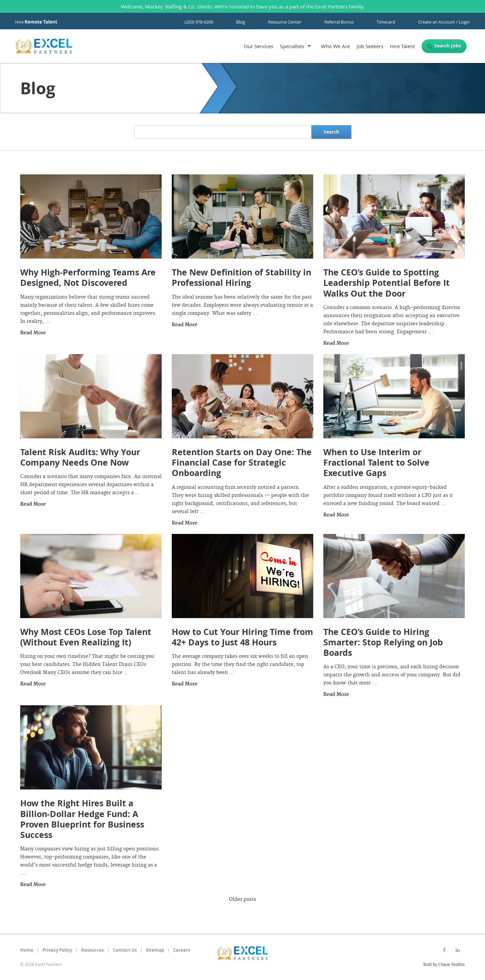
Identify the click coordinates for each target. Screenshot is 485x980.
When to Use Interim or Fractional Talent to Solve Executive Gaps (376, 463)
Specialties (292, 46)
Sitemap (155, 950)
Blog (240, 22)
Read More (33, 333)
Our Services (258, 46)
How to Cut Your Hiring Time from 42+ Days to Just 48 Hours (243, 637)
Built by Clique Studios (444, 964)
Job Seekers (370, 46)
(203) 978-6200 (199, 22)
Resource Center (285, 22)
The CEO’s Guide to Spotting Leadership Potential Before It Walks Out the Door (386, 283)
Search (331, 132)
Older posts (243, 900)
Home (27, 950)
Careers (182, 950)
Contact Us (125, 950)
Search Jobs (448, 46)
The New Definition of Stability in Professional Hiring (241, 277)
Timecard (386, 22)
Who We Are (335, 46)
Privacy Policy (57, 950)
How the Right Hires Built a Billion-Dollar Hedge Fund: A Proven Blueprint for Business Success (82, 819)
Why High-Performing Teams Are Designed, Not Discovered (88, 277)
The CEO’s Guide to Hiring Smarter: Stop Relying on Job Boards (383, 642)
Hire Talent (402, 46)
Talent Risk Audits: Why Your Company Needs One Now (80, 457)
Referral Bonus (339, 22)
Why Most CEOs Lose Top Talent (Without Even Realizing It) (86, 637)
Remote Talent (41, 22)
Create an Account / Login (444, 22)
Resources (92, 950)
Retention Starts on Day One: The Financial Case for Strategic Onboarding (242, 463)
